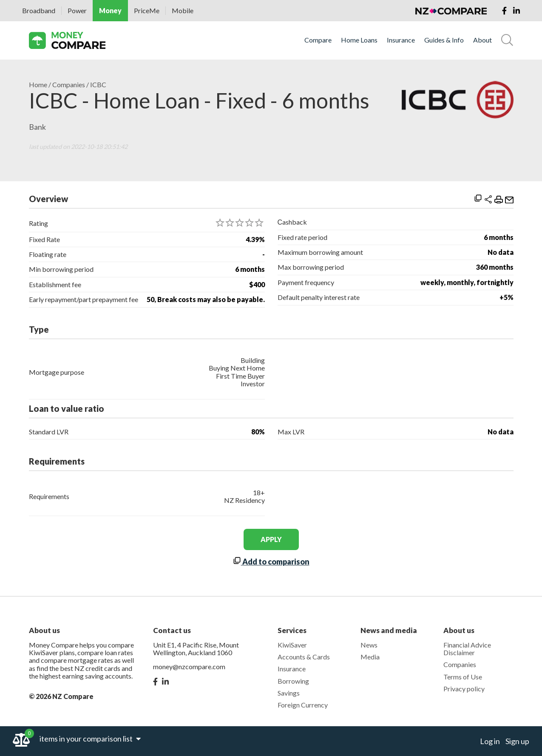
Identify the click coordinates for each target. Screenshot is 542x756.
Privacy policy (464, 689)
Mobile (183, 10)
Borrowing (293, 681)
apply (271, 539)
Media (370, 657)
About (482, 40)
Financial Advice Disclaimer (467, 649)
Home (38, 85)
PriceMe (147, 10)
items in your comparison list (90, 739)
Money (110, 10)
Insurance (401, 40)
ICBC (98, 85)
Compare (318, 40)
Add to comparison (271, 562)
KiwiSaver (292, 645)
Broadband (39, 10)
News (369, 645)
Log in (490, 741)
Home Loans (359, 40)
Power (77, 10)
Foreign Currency (303, 705)
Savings (289, 693)
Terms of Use (463, 677)
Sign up (517, 741)
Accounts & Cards (304, 657)
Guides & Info (444, 40)
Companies (69, 85)
